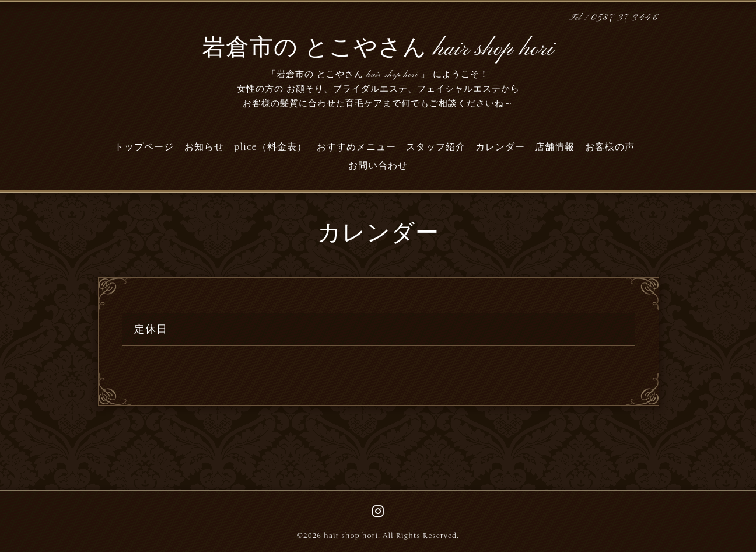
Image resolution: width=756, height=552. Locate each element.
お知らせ (204, 147)
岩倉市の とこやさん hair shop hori (378, 49)
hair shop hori (351, 536)
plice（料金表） (270, 147)
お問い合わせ (378, 166)
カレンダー (500, 147)
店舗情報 (555, 147)
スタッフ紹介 (436, 147)
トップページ (144, 147)
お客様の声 (610, 147)
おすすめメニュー (356, 147)
